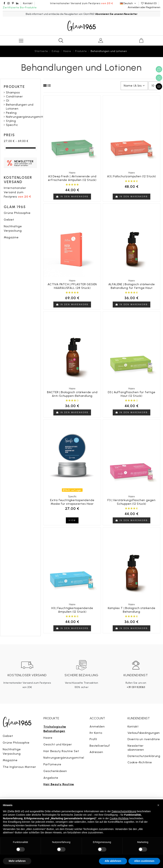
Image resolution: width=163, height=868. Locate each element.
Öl (8, 101)
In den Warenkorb (72, 196)
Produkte (14, 87)
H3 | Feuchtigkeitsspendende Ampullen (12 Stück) (72, 610)
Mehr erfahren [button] (17, 861)
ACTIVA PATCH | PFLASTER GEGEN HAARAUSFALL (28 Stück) (72, 286)
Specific (12, 125)
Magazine (11, 237)
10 (154, 86)
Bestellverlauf (100, 746)
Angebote (51, 778)
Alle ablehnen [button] (113, 861)
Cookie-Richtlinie (140, 762)
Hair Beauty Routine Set (61, 751)
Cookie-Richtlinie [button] (119, 818)
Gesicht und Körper (58, 744)
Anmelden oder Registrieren (144, 7)
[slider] (5, 148)
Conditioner (14, 96)
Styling (11, 121)
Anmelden (97, 726)
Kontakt (28, 3)
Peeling (11, 113)
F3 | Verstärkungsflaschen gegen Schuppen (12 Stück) (132, 502)
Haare (48, 738)
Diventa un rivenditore (144, 739)
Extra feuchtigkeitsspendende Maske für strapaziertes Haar (72, 502)
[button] (158, 805)
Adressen (96, 752)
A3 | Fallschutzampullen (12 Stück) (132, 176)
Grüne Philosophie (17, 213)
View (72, 520)
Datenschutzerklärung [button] (124, 811)
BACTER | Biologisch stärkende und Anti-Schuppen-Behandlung (72, 394)
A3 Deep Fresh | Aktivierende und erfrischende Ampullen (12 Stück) (72, 178)
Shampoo (13, 92)
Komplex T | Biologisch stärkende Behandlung (132, 610)
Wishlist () (149, 3)
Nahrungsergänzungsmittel (26, 117)
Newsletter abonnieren (136, 748)
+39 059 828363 (136, 687)
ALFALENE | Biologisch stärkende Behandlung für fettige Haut (132, 286)
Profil (93, 739)
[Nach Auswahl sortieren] (134, 86)
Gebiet (9, 220)
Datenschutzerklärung (144, 756)
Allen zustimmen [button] (144, 861)
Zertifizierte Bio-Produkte (20, 8)
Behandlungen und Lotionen (20, 107)
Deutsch (128, 3)
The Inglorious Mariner (19, 767)
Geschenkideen (55, 771)
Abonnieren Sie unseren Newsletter (116, 14)
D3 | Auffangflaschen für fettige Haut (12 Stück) (132, 394)
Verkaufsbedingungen (144, 733)
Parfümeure (52, 764)
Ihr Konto (96, 733)
